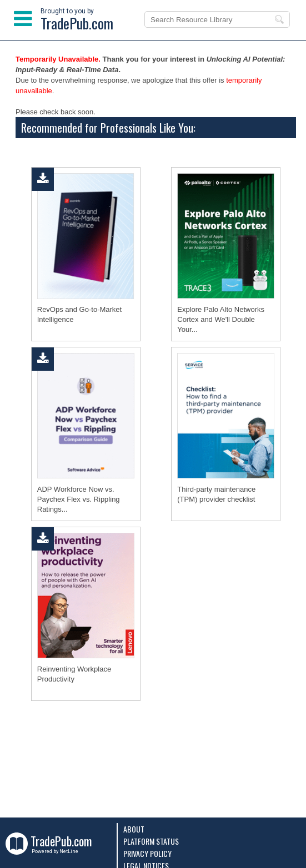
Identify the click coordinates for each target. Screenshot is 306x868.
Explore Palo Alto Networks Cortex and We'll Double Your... (221, 319)
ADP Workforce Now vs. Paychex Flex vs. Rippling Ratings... (79, 499)
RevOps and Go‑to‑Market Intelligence (79, 314)
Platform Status (151, 841)
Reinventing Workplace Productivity (74, 674)
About (134, 829)
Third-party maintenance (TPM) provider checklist (216, 494)
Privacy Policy (147, 853)
